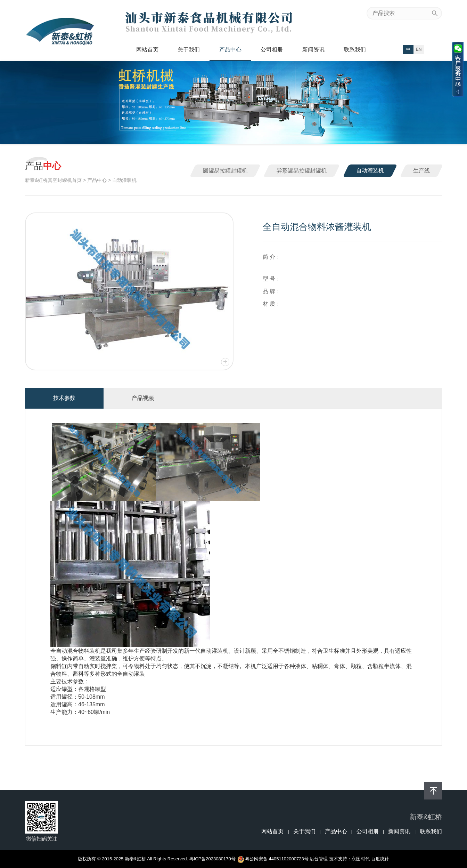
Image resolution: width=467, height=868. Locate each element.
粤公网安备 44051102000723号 (273, 859)
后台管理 (319, 859)
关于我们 (189, 50)
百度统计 (380, 859)
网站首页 (147, 50)
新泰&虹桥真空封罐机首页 (53, 180)
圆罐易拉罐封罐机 (225, 171)
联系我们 (355, 50)
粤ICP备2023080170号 (212, 859)
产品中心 (230, 50)
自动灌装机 (370, 171)
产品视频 (143, 398)
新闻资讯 (313, 50)
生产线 (421, 171)
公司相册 (272, 50)
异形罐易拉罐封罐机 (302, 171)
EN (419, 49)
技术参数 (64, 398)
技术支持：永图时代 (349, 859)
